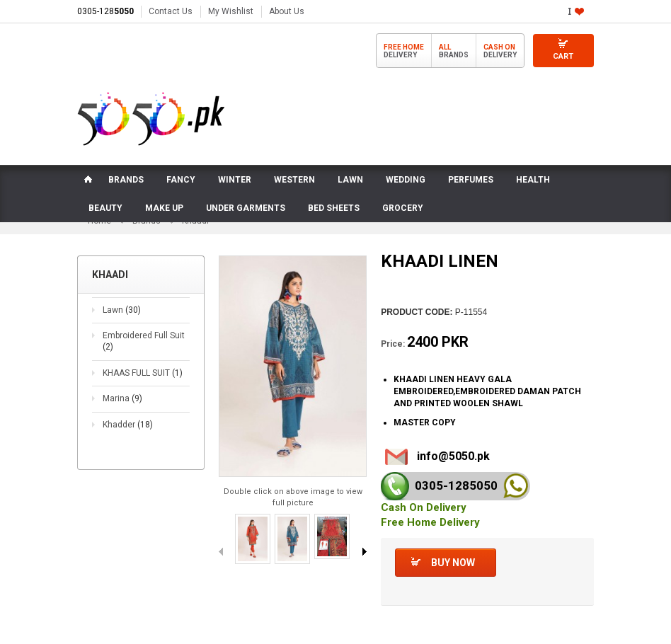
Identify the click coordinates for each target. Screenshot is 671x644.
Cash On (499, 47)
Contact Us (171, 11)
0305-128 (105, 11)
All (445, 47)
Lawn (122, 311)
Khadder (128, 426)
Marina (122, 400)
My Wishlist (231, 11)
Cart (563, 56)
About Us (287, 11)
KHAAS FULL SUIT (143, 374)
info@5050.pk (453, 457)
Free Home (404, 47)
